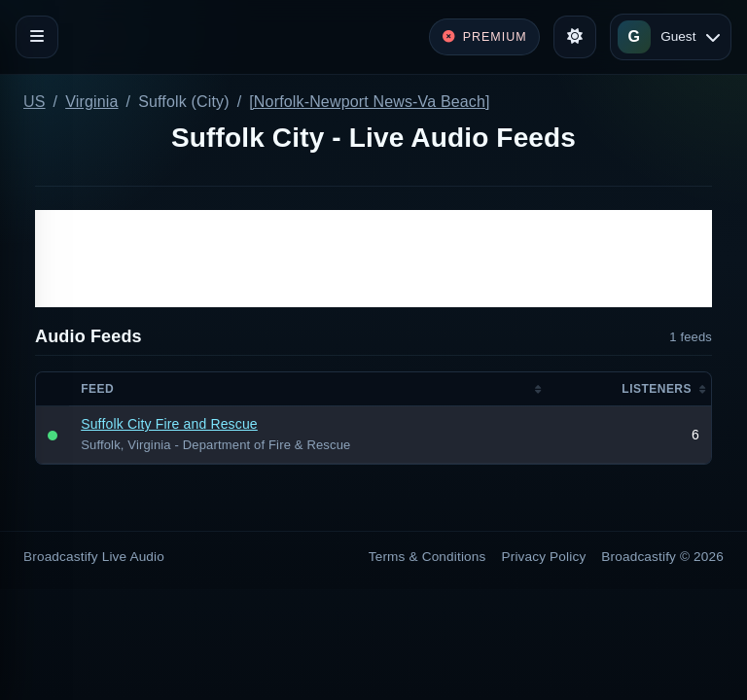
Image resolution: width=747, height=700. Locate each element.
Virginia (91, 102)
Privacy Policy (544, 557)
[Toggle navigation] (37, 37)
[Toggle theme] (575, 37)
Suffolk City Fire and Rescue (169, 424)
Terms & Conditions (427, 557)
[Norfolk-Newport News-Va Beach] (369, 102)
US (35, 102)
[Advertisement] (373, 259)
